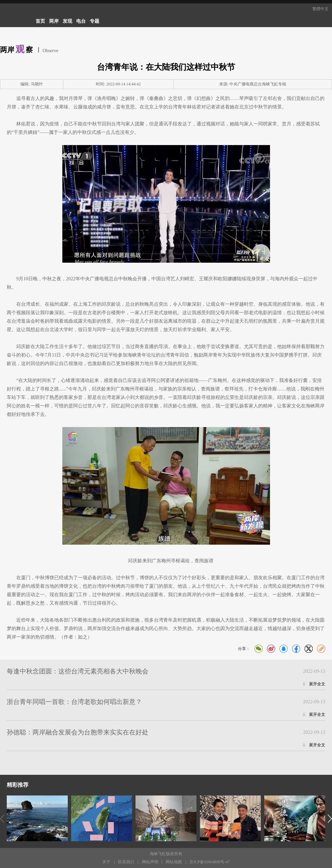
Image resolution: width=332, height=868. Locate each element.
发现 (67, 21)
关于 (106, 862)
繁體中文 (320, 9)
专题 (95, 21)
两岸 (54, 21)
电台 (81, 21)
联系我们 (126, 862)
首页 (40, 21)
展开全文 (317, 684)
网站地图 (174, 862)
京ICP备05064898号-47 (210, 862)
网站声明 (150, 862)
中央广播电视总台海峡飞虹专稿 (258, 84)
